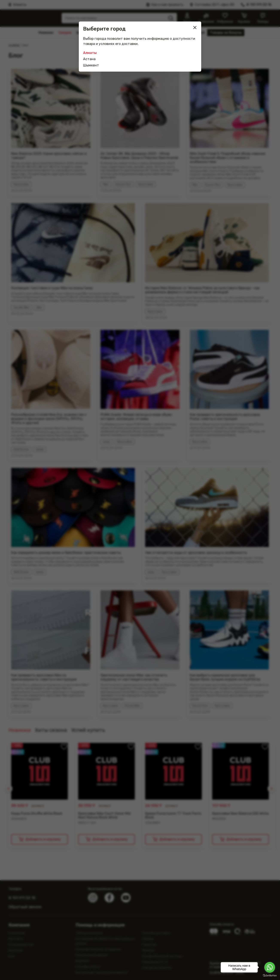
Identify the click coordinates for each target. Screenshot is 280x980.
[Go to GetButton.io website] (270, 976)
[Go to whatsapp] (270, 967)
